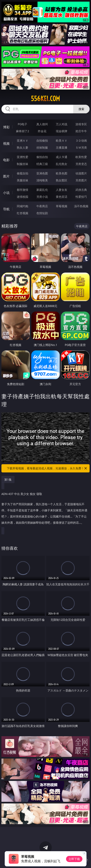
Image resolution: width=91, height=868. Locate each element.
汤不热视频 (81, 206)
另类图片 (81, 180)
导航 (6, 209)
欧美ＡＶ (62, 140)
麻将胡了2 (22, 131)
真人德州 (42, 124)
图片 (6, 176)
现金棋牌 (62, 131)
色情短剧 (42, 213)
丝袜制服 (42, 147)
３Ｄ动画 (81, 140)
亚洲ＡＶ (22, 140)
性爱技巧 (81, 197)
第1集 (8, 480)
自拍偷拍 (42, 140)
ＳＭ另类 (81, 147)
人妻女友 (62, 190)
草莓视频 (62, 206)
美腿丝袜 (22, 180)
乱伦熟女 (62, 164)
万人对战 (62, 124)
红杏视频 (22, 213)
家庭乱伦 (42, 190)
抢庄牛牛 (81, 131)
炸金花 (42, 131)
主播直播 (62, 147)
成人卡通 (62, 157)
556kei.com (45, 99)
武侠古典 (81, 190)
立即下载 (74, 859)
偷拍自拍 (42, 157)
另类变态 (81, 164)
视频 (6, 143)
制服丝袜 (22, 164)
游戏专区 (81, 124)
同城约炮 (22, 206)
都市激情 (22, 190)
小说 (6, 193)
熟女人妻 (22, 147)
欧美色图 (62, 173)
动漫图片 (81, 173)
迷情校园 (22, 197)
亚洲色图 (42, 173)
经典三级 (42, 164)
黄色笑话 (62, 197)
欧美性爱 (81, 157)
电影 (6, 160)
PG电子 (23, 124)
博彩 (6, 127)
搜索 (81, 109)
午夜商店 (42, 206)
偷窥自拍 (22, 173)
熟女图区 (62, 180)
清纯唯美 (42, 180)
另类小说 (42, 197)
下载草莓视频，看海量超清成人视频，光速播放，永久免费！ (47, 468)
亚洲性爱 (22, 157)
